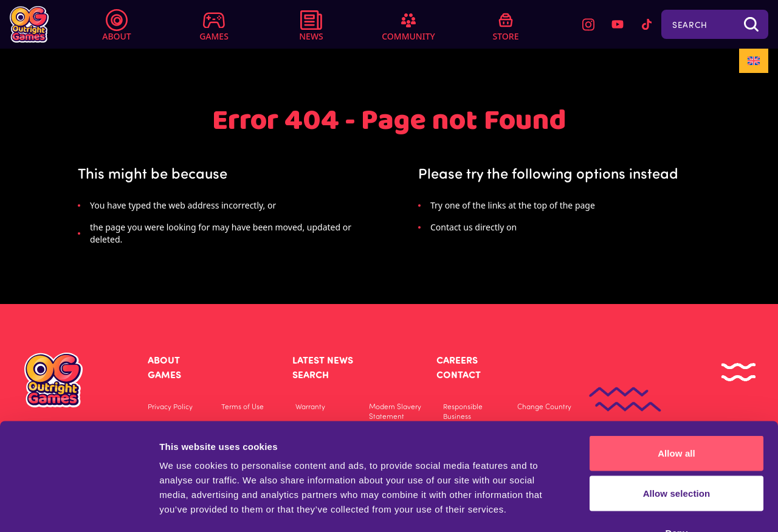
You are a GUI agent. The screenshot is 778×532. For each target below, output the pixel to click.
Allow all (676, 372)
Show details (713, 508)
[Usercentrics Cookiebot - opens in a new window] (79, 508)
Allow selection (677, 413)
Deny (676, 452)
